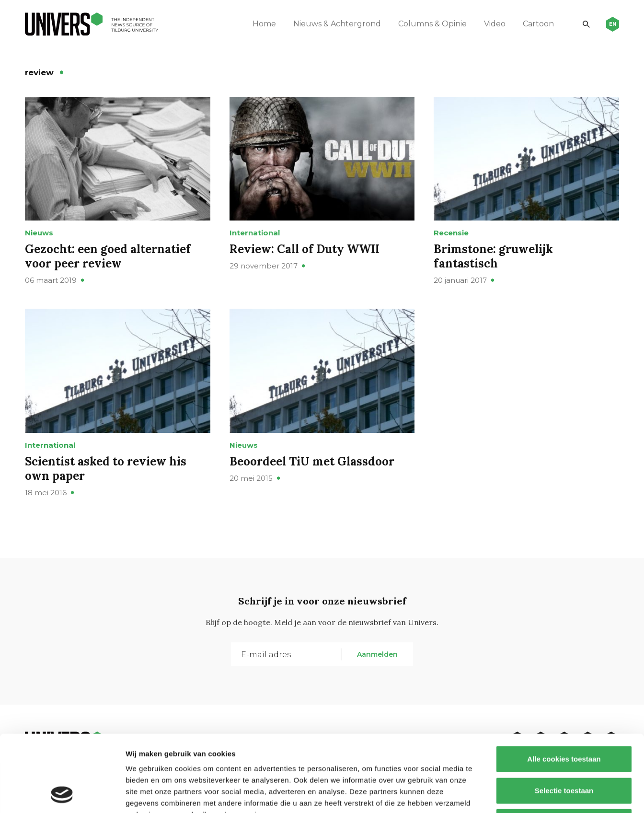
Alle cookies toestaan (564, 687)
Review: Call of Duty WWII (305, 249)
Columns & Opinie (432, 24)
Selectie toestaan (564, 719)
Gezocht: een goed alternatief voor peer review (108, 256)
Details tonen (518, 794)
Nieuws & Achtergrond (337, 24)
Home (264, 24)
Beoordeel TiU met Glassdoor (312, 461)
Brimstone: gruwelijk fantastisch (493, 256)
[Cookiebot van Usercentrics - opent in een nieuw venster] (62, 794)
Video (495, 24)
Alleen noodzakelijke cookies (564, 750)
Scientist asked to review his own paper (106, 469)
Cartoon (538, 24)
